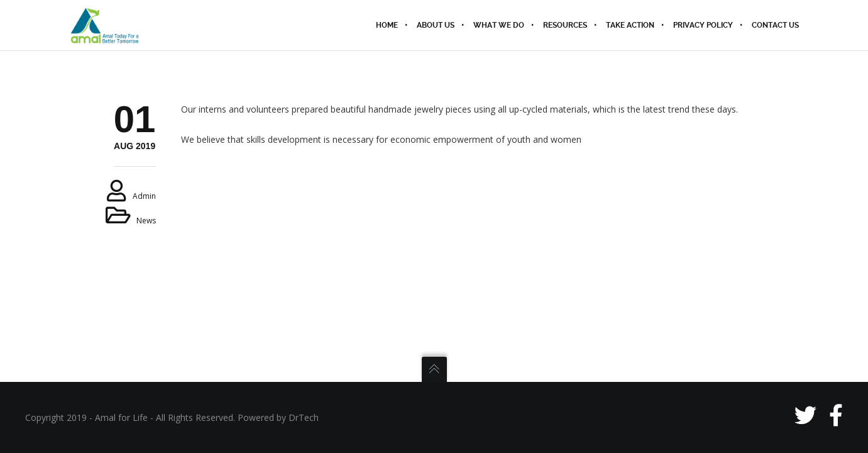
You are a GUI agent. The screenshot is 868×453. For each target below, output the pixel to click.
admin (144, 196)
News (146, 221)
